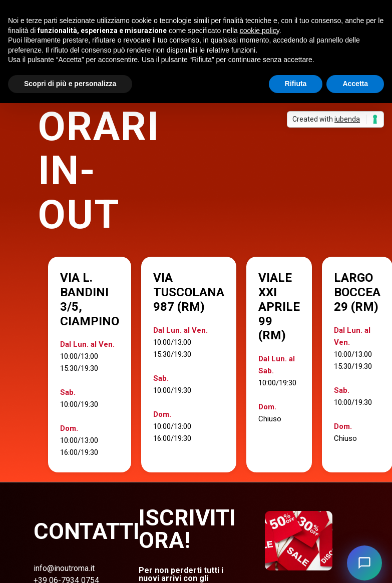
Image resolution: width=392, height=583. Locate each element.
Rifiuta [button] (296, 84)
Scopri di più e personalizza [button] (70, 84)
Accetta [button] (355, 84)
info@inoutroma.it (64, 568)
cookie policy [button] (260, 31)
